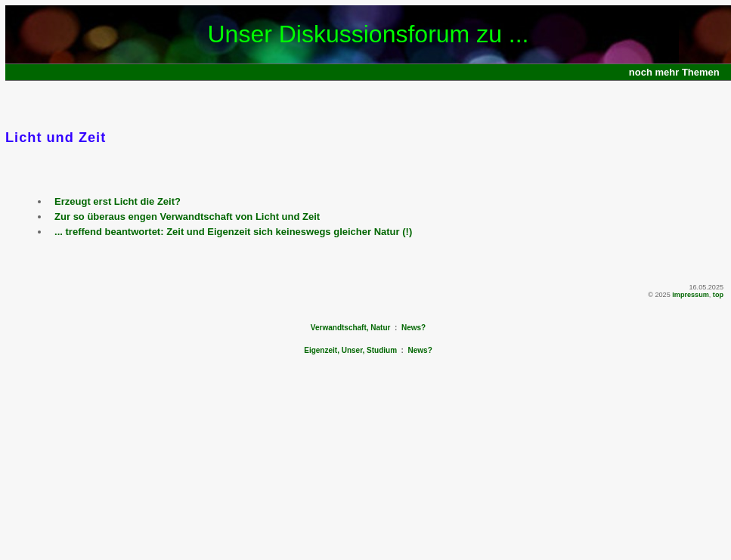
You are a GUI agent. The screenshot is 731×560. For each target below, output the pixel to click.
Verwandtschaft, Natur (351, 328)
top (718, 295)
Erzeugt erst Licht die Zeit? (118, 201)
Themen (701, 72)
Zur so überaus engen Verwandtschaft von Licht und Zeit (187, 217)
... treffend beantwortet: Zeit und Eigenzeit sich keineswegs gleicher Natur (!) (233, 232)
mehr (668, 72)
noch (641, 72)
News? (414, 328)
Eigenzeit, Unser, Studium (350, 350)
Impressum (691, 295)
